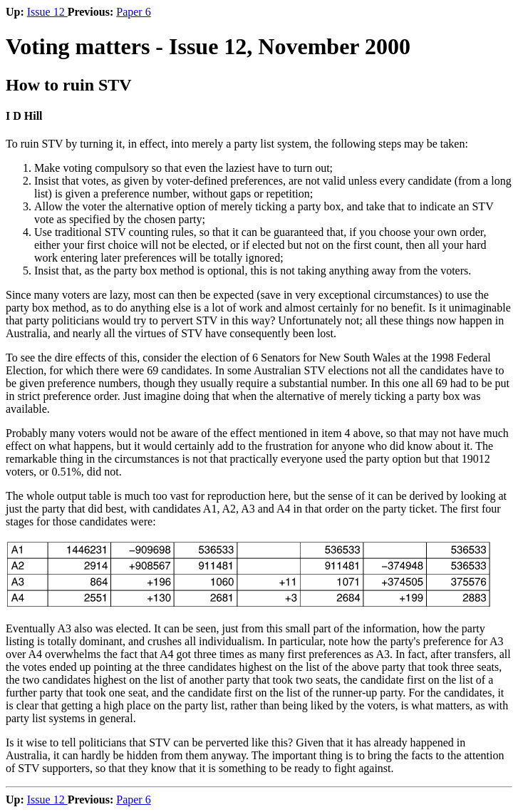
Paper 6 (133, 12)
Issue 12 (47, 12)
